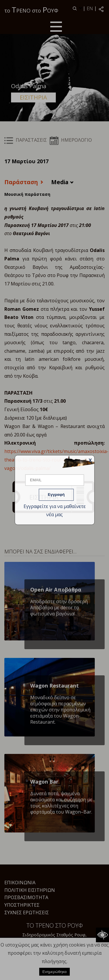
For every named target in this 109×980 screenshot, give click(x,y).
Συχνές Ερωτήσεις (27, 912)
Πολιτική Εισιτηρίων (30, 890)
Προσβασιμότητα (26, 897)
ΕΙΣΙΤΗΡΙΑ (33, 97)
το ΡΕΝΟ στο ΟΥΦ (31, 10)
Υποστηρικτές (22, 905)
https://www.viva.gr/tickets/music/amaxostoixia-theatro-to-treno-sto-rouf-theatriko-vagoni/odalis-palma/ (56, 460)
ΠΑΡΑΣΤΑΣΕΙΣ (26, 140)
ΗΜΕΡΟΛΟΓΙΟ (71, 140)
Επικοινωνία (20, 883)
